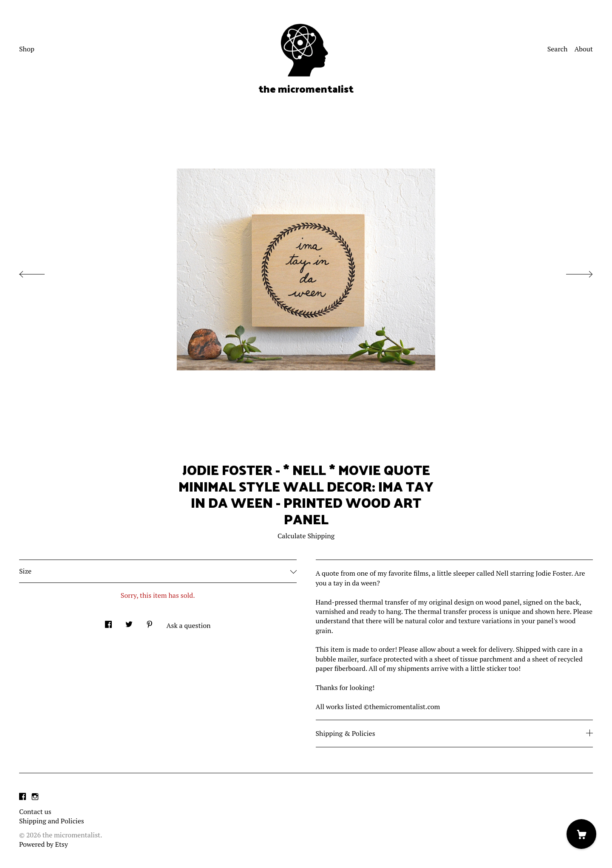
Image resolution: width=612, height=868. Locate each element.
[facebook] (23, 797)
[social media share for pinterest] (150, 622)
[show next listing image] (572, 272)
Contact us (35, 811)
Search (558, 49)
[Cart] (581, 834)
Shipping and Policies (52, 821)
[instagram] (35, 797)
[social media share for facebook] (108, 622)
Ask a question (189, 625)
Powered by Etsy (44, 844)
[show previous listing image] (40, 272)
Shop (27, 49)
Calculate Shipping (306, 536)
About (584, 49)
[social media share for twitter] (129, 622)
